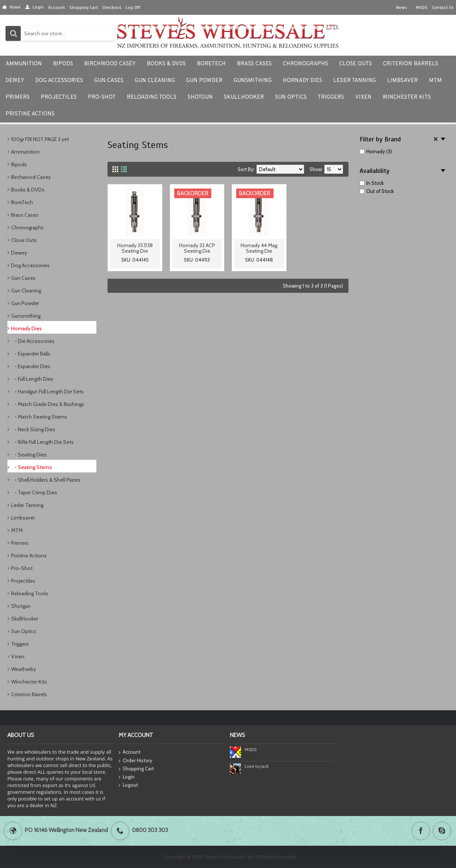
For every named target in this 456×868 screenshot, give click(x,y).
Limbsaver (23, 518)
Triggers (20, 644)
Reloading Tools (30, 593)
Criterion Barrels (29, 694)
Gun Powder (25, 303)
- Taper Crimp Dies (34, 492)
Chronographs (27, 227)
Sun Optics (24, 631)
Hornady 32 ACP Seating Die (197, 248)
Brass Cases (25, 215)
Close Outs (24, 240)
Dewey (19, 253)
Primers (20, 543)
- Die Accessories (33, 341)
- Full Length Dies (32, 379)
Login (127, 777)
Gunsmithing (26, 316)
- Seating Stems (32, 467)
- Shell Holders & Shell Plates (46, 480)
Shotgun (21, 606)
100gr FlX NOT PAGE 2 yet (40, 139)
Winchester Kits (29, 682)
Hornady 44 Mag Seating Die (259, 248)
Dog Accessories (30, 265)
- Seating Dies (29, 455)
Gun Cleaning (26, 291)
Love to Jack (257, 766)
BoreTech (22, 202)
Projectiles (23, 581)
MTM (17, 530)
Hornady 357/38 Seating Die (135, 248)
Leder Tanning (27, 505)
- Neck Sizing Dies (33, 429)
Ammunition (25, 152)
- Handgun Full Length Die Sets (47, 392)
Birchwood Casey (31, 177)
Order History (136, 761)
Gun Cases (23, 278)
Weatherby (24, 669)
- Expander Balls (31, 354)
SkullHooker (25, 619)
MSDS (251, 749)
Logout (128, 785)
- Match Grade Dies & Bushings (48, 404)
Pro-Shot (22, 568)
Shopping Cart (136, 769)
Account (130, 752)
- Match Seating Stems (39, 417)
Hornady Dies (27, 328)
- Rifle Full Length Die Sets (42, 442)
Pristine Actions (29, 556)
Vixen (18, 656)
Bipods (19, 164)
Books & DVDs (28, 190)
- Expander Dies (31, 366)
